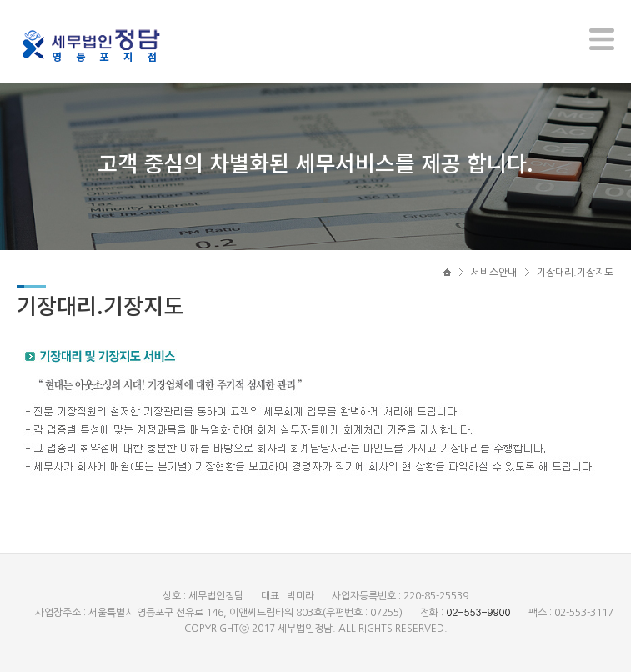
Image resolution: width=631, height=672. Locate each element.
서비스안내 (494, 273)
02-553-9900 (478, 612)
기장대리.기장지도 (575, 273)
